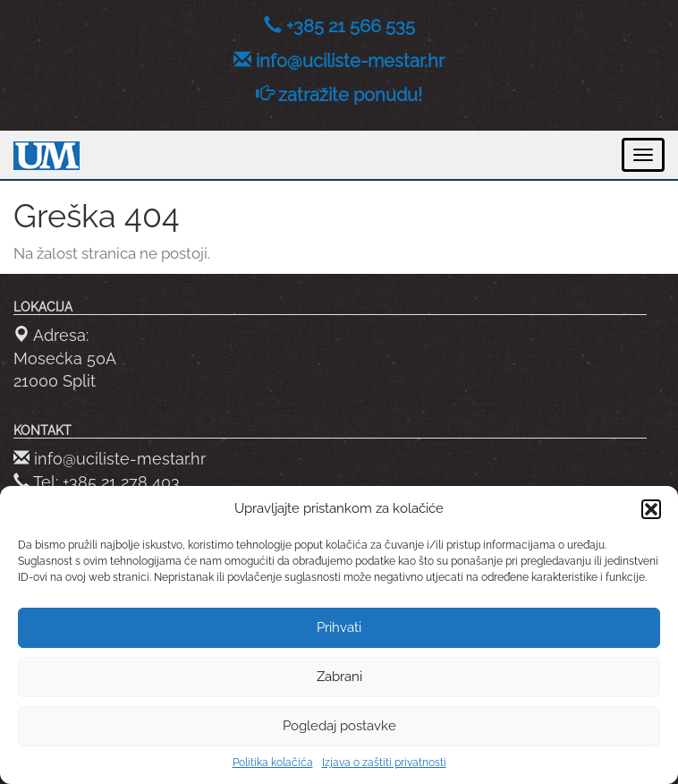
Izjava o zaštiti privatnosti (384, 763)
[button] (651, 509)
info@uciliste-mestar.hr (350, 61)
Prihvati (339, 627)
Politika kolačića (273, 763)
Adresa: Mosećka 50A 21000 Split (65, 358)
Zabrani (339, 677)
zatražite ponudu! (350, 95)
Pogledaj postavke (339, 726)
